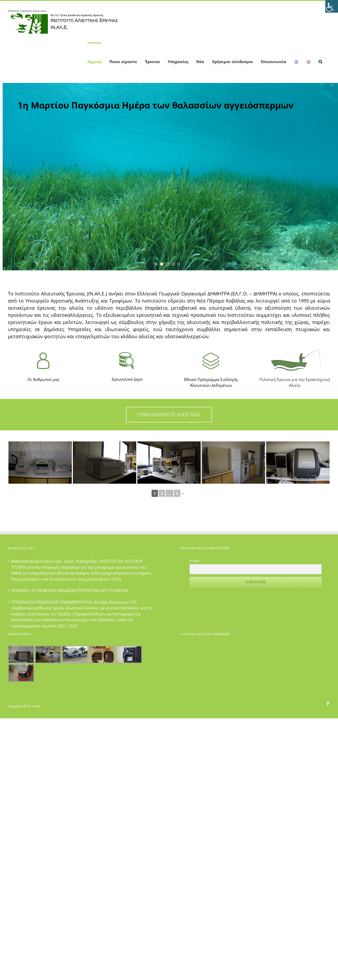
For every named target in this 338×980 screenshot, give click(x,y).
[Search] (320, 61)
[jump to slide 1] (162, 264)
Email (194, 561)
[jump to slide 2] (167, 264)
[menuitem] (94, 61)
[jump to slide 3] (173, 264)
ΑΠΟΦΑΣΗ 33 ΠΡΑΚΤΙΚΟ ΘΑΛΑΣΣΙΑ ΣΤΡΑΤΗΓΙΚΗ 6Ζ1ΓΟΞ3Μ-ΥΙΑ (69, 590)
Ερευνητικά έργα (127, 379)
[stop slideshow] (179, 264)
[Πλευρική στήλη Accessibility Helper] (332, 6)
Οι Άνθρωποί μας (43, 379)
